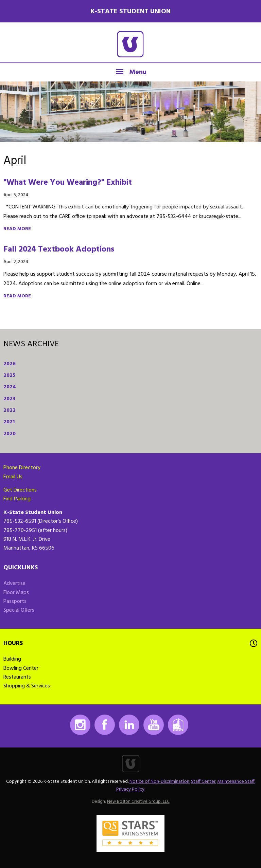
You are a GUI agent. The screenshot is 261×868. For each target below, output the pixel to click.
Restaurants (17, 677)
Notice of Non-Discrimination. (160, 782)
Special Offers (19, 610)
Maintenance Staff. (236, 782)
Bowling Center (21, 668)
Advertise (14, 584)
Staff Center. (204, 782)
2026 (10, 364)
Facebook (105, 725)
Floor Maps (16, 593)
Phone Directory (22, 468)
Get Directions (20, 490)
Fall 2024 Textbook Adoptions (59, 250)
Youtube (154, 725)
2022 (10, 410)
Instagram (80, 725)
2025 (9, 375)
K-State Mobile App (178, 725)
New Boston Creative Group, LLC (138, 802)
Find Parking (17, 499)
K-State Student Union (130, 12)
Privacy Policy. (131, 789)
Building (12, 659)
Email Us (13, 477)
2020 (10, 434)
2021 (9, 422)
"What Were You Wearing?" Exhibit (68, 183)
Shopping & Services (27, 686)
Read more (17, 229)
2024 (10, 387)
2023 (9, 399)
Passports (15, 602)
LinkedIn (129, 725)
